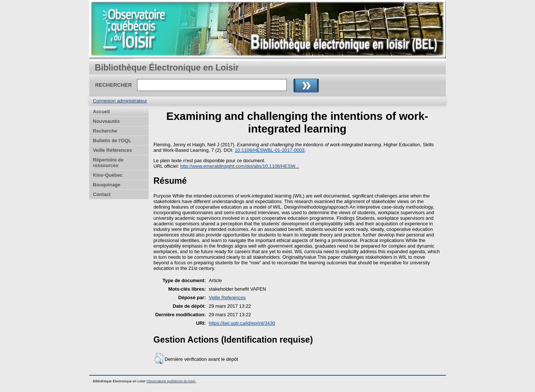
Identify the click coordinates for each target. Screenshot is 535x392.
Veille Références (112, 150)
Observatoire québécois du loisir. (171, 381)
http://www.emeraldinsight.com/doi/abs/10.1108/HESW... (240, 166)
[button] (159, 359)
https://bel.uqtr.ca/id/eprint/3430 (242, 323)
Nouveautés (106, 121)
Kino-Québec (108, 175)
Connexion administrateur (120, 101)
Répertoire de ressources (108, 163)
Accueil (101, 112)
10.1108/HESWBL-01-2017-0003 (270, 150)
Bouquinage (107, 185)
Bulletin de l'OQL (112, 141)
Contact (102, 194)
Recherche (105, 131)
